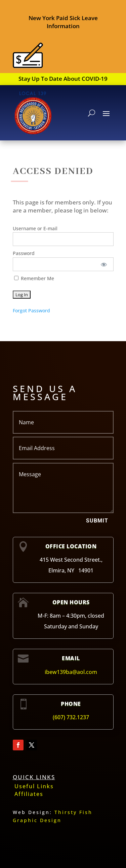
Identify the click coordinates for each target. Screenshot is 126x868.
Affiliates (29, 794)
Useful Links (34, 786)
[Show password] (104, 264)
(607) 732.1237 (71, 717)
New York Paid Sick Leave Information (63, 22)
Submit (97, 521)
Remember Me (34, 278)
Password (24, 253)
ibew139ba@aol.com (71, 672)
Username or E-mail (35, 228)
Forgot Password (31, 311)
